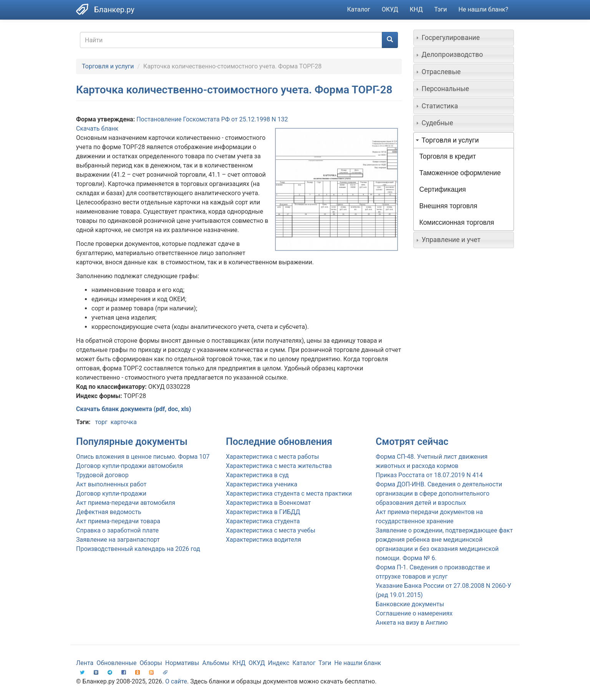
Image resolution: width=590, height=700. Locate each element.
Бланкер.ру (114, 10)
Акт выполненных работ (111, 484)
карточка (124, 422)
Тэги (440, 9)
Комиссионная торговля (457, 222)
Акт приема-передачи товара (118, 521)
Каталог (359, 9)
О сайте (176, 681)
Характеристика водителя (264, 540)
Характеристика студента (263, 521)
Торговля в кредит (448, 156)
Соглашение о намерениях (414, 613)
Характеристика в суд (257, 475)
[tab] (464, 38)
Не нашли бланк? (483, 9)
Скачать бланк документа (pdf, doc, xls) (134, 409)
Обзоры (151, 663)
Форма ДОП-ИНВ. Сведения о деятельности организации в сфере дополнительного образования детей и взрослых (439, 493)
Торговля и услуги (108, 66)
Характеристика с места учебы (271, 530)
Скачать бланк (97, 129)
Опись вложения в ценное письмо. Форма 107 (143, 457)
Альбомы (216, 663)
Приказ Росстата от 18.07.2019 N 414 (429, 475)
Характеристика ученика (262, 484)
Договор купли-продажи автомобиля (129, 466)
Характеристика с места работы (272, 457)
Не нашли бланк (358, 663)
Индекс (279, 663)
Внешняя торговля (448, 206)
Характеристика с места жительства (279, 466)
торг (101, 422)
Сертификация (443, 189)
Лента (85, 663)
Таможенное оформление (460, 173)
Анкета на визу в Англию (412, 623)
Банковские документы (410, 604)
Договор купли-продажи (111, 493)
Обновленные (116, 663)
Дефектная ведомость (109, 512)
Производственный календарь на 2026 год (138, 549)
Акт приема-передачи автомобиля (126, 503)
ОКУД (390, 9)
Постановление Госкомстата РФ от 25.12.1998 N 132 (212, 119)
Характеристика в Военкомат (268, 503)
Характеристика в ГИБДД (263, 512)
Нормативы (182, 663)
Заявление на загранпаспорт (118, 540)
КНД (416, 9)
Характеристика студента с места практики (289, 493)
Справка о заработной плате (117, 530)
